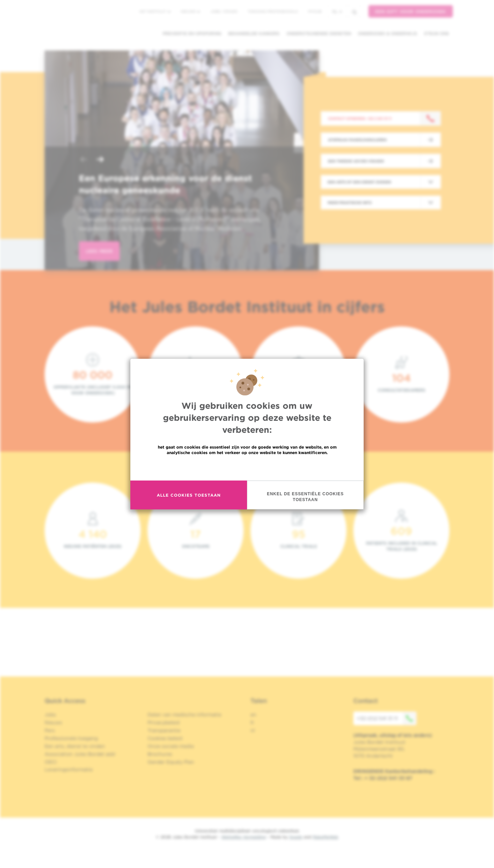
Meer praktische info (350, 202)
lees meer (99, 251)
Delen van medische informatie (184, 715)
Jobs (50, 715)
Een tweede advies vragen (356, 161)
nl (337, 11)
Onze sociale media (171, 746)
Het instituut (155, 11)
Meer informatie (247, 467)
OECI (51, 762)
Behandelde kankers (254, 33)
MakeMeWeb (325, 837)
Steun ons (437, 33)
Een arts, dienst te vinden (75, 746)
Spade (296, 837)
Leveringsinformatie (69, 769)
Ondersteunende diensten (319, 33)
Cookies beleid (165, 738)
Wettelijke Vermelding (244, 837)
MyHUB (315, 11)
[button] (84, 160)
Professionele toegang (71, 738)
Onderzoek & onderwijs (387, 33)
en (253, 715)
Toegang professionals (273, 11)
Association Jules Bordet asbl (80, 754)
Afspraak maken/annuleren (357, 140)
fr (252, 722)
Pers (50, 730)
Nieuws (190, 11)
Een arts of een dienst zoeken (359, 182)
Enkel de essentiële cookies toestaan (305, 497)
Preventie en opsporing (192, 33)
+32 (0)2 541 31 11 (387, 718)
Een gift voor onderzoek (411, 11)
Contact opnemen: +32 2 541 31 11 (360, 118)
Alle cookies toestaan (189, 495)
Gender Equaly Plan (171, 762)
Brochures (160, 754)
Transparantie (164, 730)
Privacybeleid (163, 722)
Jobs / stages (224, 11)
